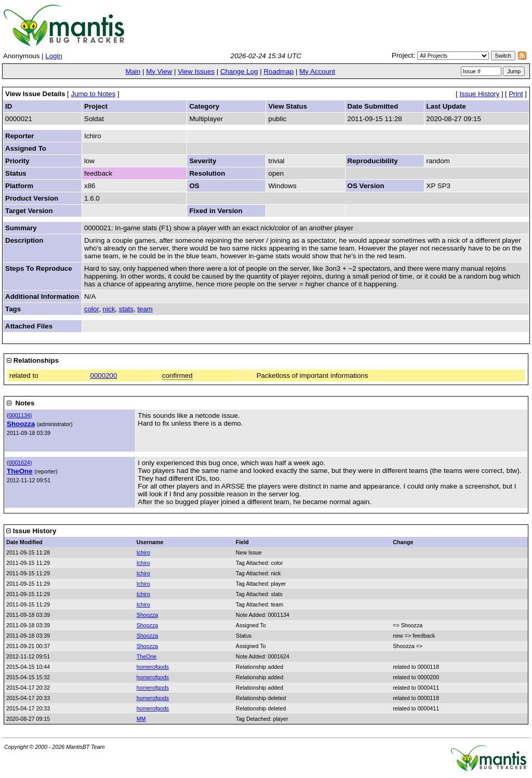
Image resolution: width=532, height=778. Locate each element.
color (91, 309)
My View (159, 71)
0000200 (104, 375)
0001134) (21, 415)
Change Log (239, 71)
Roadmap (278, 71)
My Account (317, 71)
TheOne (20, 471)
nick (109, 309)
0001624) (21, 463)
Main (133, 71)
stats (126, 309)
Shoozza (21, 424)
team (145, 309)
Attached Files (29, 326)
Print (516, 94)
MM (141, 719)
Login (54, 56)
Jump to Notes (93, 94)
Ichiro (143, 552)
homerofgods (153, 667)
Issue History (479, 94)
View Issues (196, 71)
